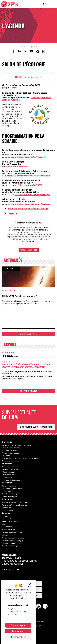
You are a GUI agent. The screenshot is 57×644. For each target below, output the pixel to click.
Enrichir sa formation (10, 475)
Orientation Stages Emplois (12, 469)
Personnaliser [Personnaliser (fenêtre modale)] (18, 637)
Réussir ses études (9, 472)
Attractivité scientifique (10, 494)
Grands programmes (10, 496)
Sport (4, 524)
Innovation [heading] (7, 499)
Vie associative (7, 527)
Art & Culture (7, 516)
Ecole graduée (7, 477)
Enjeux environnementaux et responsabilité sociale (20, 458)
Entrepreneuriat (8, 510)
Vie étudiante (7, 519)
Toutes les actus (29, 334)
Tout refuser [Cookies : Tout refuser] (18, 631)
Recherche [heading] (7, 483)
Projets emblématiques (10, 453)
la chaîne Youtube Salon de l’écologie (32, 176)
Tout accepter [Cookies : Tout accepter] (18, 625)
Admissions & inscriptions (11, 467)
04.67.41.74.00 (10, 569)
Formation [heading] (7, 464)
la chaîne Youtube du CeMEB (28, 185)
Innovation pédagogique (11, 480)
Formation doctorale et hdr (12, 488)
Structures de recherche (11, 450)
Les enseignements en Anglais (13, 540)
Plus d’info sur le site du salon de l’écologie (28, 209)
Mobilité (5, 535)
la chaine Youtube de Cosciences (30, 157)
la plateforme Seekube (16, 166)
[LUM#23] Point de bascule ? (20, 296)
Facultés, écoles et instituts (12, 448)
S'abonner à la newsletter (36, 427)
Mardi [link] (5, 155)
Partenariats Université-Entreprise (14, 505)
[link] (13, 51)
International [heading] (8, 530)
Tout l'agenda (28, 391)
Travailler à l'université (10, 461)
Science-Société (8, 491)
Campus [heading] (6, 513)
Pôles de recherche (9, 486)
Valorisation (6, 508)
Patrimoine (6, 456)
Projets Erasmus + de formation (13, 538)
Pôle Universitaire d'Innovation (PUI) (15, 502)
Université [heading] (7, 442)
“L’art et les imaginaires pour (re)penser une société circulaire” (27, 372)
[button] (32, 51)
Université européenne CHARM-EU (15, 543)
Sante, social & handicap (11, 521)
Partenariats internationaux (12, 533)
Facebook (12, 214)
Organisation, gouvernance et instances (16, 445)
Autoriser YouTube (29, 250)
